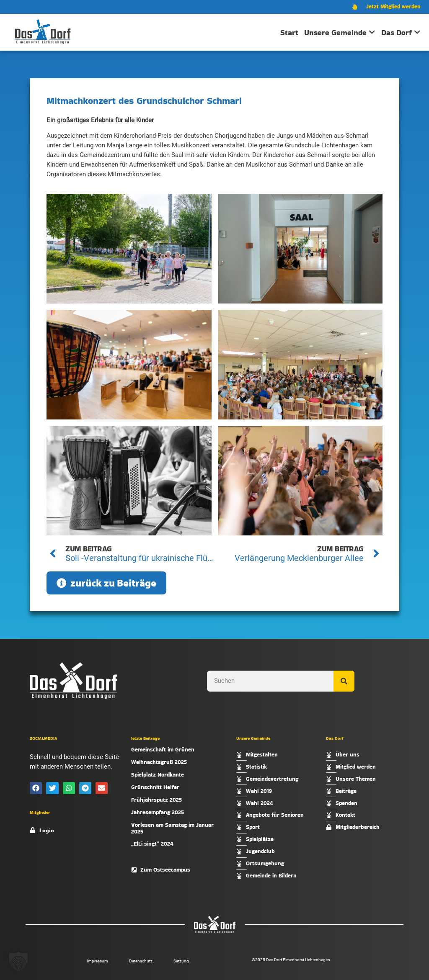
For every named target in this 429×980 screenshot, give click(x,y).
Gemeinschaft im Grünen (163, 750)
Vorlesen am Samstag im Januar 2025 (172, 828)
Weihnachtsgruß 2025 (159, 762)
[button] (36, 788)
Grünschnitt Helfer (155, 787)
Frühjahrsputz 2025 (156, 800)
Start (289, 32)
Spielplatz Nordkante (158, 775)
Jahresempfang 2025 (158, 812)
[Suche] (344, 681)
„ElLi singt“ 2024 (152, 844)
